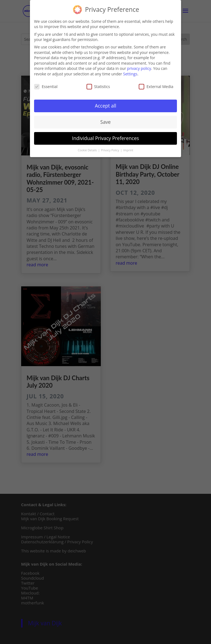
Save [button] (105, 121)
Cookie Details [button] (88, 149)
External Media (156, 85)
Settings (130, 73)
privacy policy (139, 68)
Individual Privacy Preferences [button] (105, 137)
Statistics (98, 85)
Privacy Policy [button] (110, 149)
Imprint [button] (128, 149)
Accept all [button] (105, 105)
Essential (46, 85)
